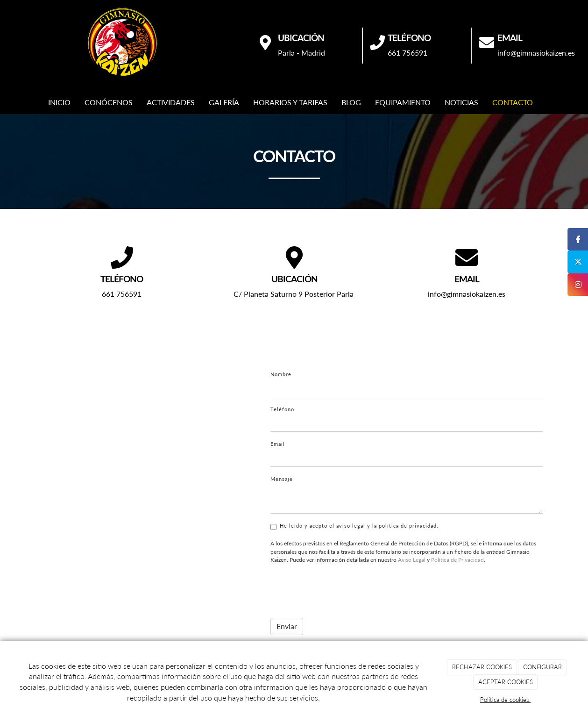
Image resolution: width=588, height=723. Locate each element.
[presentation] (341, 589)
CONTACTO (513, 102)
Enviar (287, 626)
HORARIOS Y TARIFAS (290, 102)
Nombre (281, 374)
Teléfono (282, 409)
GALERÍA (224, 102)
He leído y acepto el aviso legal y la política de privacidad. (354, 526)
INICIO (59, 102)
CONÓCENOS (109, 102)
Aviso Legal (412, 560)
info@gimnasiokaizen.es (536, 53)
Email (278, 444)
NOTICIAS (461, 102)
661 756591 (407, 53)
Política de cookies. (505, 700)
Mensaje (282, 479)
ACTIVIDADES (171, 102)
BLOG (351, 102)
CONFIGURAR (542, 667)
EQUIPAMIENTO (403, 102)
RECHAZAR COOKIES (482, 667)
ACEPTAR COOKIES (506, 682)
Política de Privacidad (457, 560)
